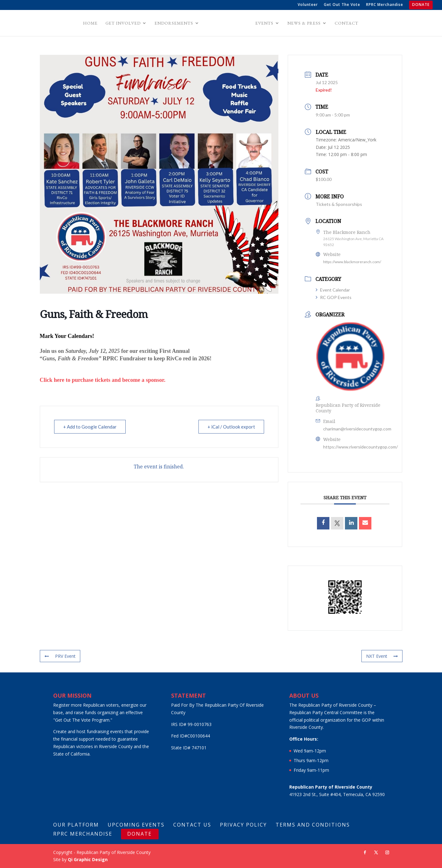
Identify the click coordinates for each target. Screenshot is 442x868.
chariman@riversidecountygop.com (357, 429)
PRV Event (60, 656)
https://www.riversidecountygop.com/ (361, 447)
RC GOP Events (334, 297)
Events (263, 23)
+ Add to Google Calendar (90, 427)
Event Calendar (333, 290)
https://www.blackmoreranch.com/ (352, 262)
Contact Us (192, 825)
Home (91, 23)
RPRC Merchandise (385, 5)
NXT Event (382, 656)
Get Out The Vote (342, 5)
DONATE (421, 5)
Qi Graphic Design (88, 859)
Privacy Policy (243, 825)
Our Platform (76, 825)
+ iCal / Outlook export (231, 427)
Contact (346, 23)
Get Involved (124, 23)
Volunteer (308, 5)
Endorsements (175, 23)
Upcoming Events (136, 825)
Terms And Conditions (313, 825)
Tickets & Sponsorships (339, 204)
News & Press (303, 23)
